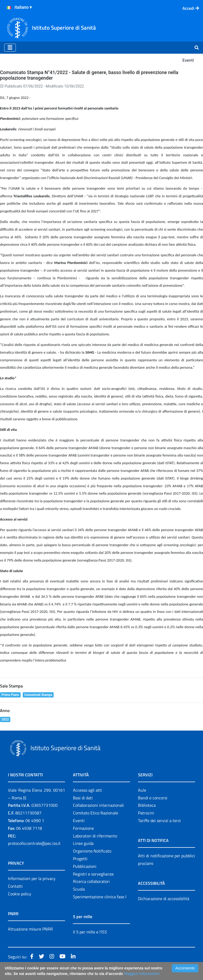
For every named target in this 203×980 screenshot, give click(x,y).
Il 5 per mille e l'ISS (90, 932)
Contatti (15, 886)
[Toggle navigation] (10, 48)
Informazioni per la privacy (32, 878)
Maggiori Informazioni (142, 974)
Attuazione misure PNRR (30, 929)
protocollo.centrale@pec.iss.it (34, 843)
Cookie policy (20, 894)
